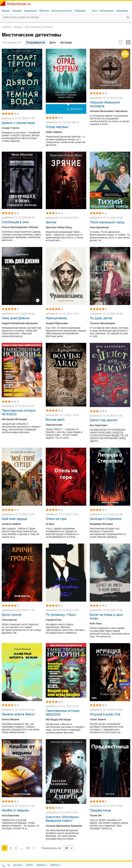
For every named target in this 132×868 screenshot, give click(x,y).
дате (53, 43)
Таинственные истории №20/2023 (63, 713)
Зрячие (51, 222)
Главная (6, 27)
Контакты (18, 865)
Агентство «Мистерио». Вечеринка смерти (63, 819)
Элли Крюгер (9, 620)
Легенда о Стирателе (105, 519)
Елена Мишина (11, 719)
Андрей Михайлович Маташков (20, 323)
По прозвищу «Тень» (61, 615)
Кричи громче (12, 615)
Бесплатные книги (62, 11)
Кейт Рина (96, 623)
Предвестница (100, 810)
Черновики (122, 11)
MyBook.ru (41, 865)
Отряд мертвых (57, 127)
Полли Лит (96, 815)
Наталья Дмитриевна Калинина (64, 826)
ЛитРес (29, 865)
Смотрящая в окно (15, 222)
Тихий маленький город (107, 222)
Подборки (80, 11)
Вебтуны (44, 11)
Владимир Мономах (101, 524)
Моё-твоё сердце (14, 519)
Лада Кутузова (54, 425)
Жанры (6, 11)
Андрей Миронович (57, 323)
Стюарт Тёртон (11, 128)
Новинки (17, 11)
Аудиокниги (31, 11)
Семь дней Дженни (16, 318)
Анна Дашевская (99, 227)
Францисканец (56, 318)
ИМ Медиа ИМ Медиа (14, 419)
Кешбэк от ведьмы (15, 810)
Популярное (106, 11)
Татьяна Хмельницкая (102, 323)
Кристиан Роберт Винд (59, 227)
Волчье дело (55, 420)
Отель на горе (56, 519)
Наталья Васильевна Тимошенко (109, 111)
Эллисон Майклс (11, 524)
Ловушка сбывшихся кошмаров (105, 104)
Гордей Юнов (53, 620)
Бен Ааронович (99, 425)
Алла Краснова (10, 815)
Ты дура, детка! (101, 318)
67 (28, 848)
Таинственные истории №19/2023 (19, 412)
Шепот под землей (104, 420)
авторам (66, 43)
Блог (95, 11)
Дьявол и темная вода (18, 123)
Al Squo (50, 524)
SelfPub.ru (55, 865)
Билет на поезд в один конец (106, 617)
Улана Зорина (98, 719)
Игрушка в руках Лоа (105, 714)
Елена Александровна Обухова (20, 227)
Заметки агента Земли (18, 714)
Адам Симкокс (54, 132)
